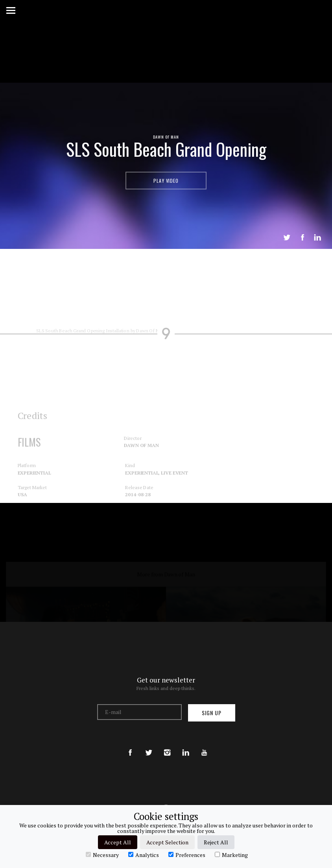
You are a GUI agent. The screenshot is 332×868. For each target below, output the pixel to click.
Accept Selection (167, 842)
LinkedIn (317, 237)
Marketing (231, 855)
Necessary (102, 855)
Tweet (287, 237)
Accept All (118, 842)
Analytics (144, 855)
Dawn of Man (166, 137)
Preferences (187, 855)
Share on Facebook (302, 237)
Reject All (216, 842)
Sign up (212, 713)
